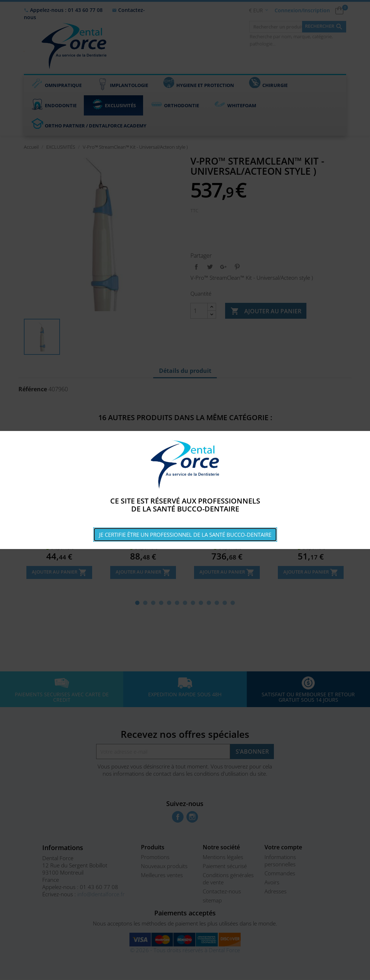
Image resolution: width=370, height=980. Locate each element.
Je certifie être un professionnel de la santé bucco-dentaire (185, 535)
